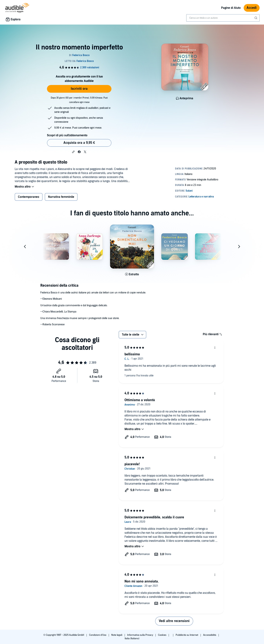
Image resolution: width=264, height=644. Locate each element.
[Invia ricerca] (256, 18)
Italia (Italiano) (132, 639)
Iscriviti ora (79, 89)
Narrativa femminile (61, 197)
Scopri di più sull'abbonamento (67, 135)
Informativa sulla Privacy (140, 635)
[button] (73, 152)
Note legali (117, 635)
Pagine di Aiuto (231, 8)
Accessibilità (210, 635)
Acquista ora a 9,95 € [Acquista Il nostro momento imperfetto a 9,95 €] (79, 143)
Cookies (162, 635)
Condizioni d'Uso (98, 635)
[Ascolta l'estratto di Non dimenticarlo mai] (132, 274)
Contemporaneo (29, 197)
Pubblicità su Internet (187, 635)
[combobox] (223, 18)
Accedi (252, 8)
